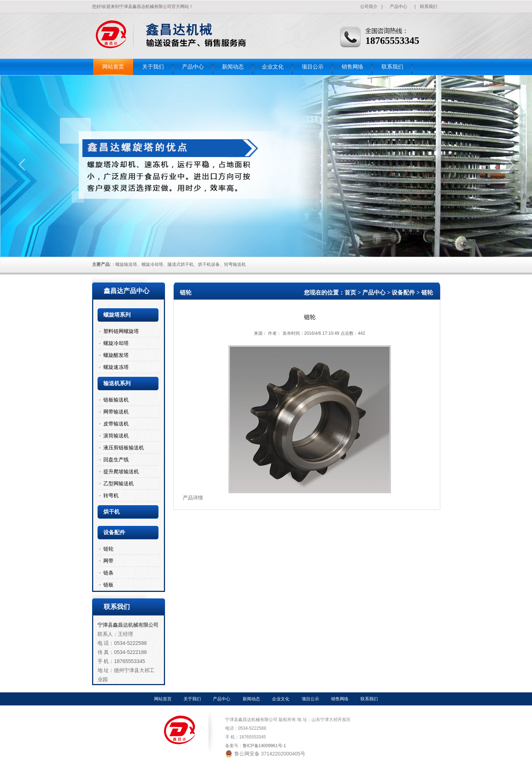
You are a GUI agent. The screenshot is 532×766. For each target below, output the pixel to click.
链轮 (108, 549)
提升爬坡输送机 (121, 471)
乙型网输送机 (119, 483)
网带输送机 (116, 412)
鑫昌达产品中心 (127, 291)
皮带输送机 (116, 424)
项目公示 (313, 67)
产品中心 (399, 7)
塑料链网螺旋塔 (121, 331)
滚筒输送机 (116, 436)
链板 (108, 585)
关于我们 (153, 67)
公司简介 (369, 7)
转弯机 (111, 495)
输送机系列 (117, 383)
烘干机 (112, 512)
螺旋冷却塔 (116, 343)
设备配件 (114, 532)
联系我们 (429, 7)
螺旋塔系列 (117, 315)
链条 (108, 573)
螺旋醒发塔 (116, 355)
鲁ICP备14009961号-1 (264, 746)
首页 (350, 293)
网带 (108, 561)
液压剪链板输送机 (124, 448)
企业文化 (273, 67)
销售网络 (352, 67)
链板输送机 (116, 400)
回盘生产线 (116, 460)
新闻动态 (233, 67)
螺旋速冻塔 (116, 367)
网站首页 (113, 67)
